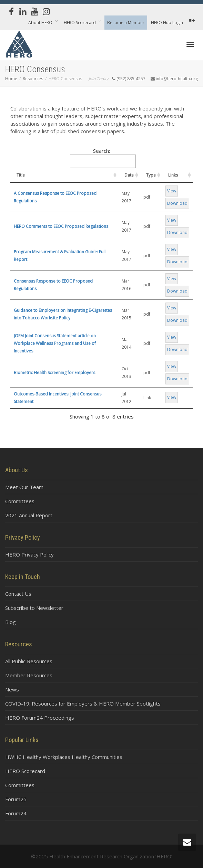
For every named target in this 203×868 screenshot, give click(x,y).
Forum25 (16, 799)
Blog (11, 622)
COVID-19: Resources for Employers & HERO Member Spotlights (83, 703)
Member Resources (29, 675)
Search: (103, 158)
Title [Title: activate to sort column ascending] (21, 175)
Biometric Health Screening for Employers (54, 373)
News (12, 689)
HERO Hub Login (167, 23)
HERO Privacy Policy (29, 554)
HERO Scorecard (80, 23)
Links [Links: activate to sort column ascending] (173, 175)
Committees (20, 501)
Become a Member (126, 23)
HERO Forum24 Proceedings (40, 718)
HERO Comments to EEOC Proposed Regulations (61, 226)
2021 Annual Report (29, 515)
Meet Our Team (24, 487)
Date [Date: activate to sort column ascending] (129, 175)
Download (177, 203)
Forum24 (16, 813)
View (172, 191)
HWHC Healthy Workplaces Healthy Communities (64, 757)
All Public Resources (29, 661)
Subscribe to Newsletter (34, 608)
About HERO (41, 23)
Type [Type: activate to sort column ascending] (151, 175)
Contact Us (18, 594)
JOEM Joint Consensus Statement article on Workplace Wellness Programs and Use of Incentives (55, 343)
